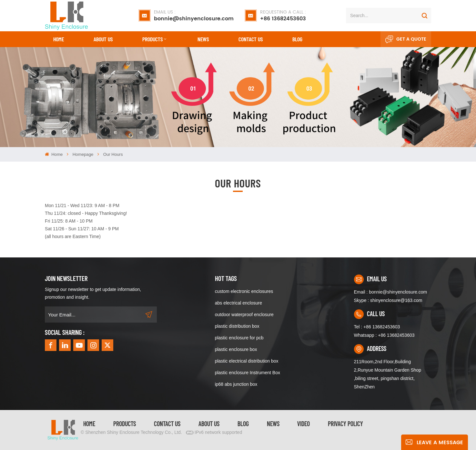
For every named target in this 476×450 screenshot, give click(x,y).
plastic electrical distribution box (247, 361)
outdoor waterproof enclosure (244, 315)
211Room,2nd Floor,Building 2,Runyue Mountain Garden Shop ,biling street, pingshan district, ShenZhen (388, 374)
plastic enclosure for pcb (239, 338)
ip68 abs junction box (236, 384)
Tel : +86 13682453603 (377, 327)
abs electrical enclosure (238, 303)
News (203, 39)
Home (59, 39)
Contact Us (167, 424)
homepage (83, 154)
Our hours (113, 154)
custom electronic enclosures (244, 291)
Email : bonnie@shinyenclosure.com (391, 292)
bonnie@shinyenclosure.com (194, 15)
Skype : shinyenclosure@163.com (388, 300)
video (304, 424)
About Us (103, 39)
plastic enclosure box (236, 349)
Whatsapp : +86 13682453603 (384, 335)
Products (152, 39)
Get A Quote (406, 39)
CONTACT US (251, 39)
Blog (297, 39)
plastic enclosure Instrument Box (248, 373)
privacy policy (345, 424)
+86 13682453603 (283, 15)
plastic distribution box (237, 326)
